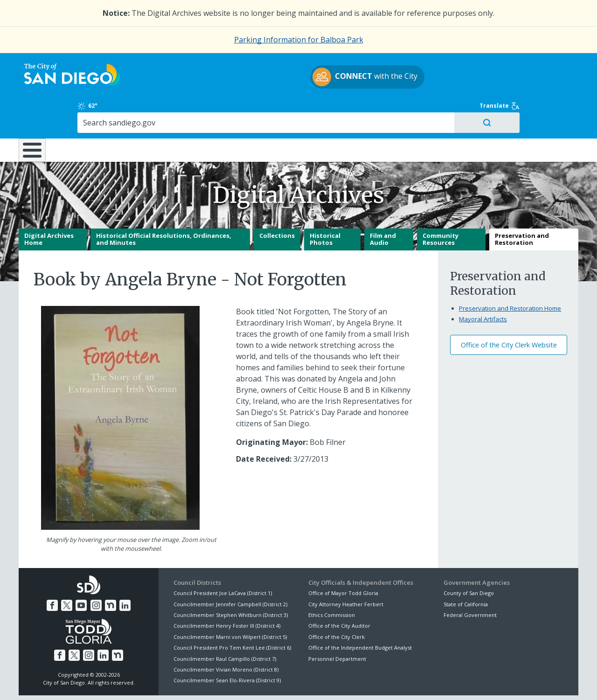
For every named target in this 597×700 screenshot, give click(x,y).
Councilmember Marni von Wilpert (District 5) (230, 604)
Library (351, 110)
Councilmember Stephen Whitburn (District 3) (231, 582)
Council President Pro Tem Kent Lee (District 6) (232, 615)
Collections (277, 203)
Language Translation (340, 682)
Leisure (97, 110)
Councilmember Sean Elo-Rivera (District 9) (227, 648)
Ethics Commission (332, 582)
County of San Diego (469, 560)
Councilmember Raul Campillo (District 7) (225, 626)
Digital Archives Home (49, 207)
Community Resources (441, 207)
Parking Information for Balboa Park (299, 40)
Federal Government (470, 582)
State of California (466, 571)
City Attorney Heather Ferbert (346, 571)
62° (448, 65)
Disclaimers (182, 682)
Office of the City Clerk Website (509, 312)
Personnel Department (337, 626)
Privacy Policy (230, 682)
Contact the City (405, 682)
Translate (558, 65)
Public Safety (441, 110)
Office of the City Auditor (339, 593)
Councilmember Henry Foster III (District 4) (227, 593)
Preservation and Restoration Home (510, 276)
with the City (296, 78)
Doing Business (266, 110)
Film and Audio (383, 207)
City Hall (532, 110)
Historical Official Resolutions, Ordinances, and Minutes (164, 207)
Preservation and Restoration (522, 207)
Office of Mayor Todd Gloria (343, 560)
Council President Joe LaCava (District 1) (223, 560)
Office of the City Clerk (337, 604)
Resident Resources (181, 110)
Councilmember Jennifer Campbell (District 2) (230, 571)
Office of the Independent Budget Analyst (360, 615)
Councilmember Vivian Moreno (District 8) (226, 637)
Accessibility (279, 682)
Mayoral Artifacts (483, 286)
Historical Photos (325, 207)
